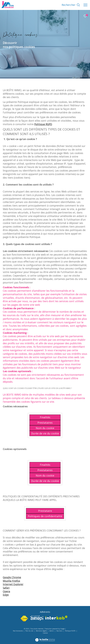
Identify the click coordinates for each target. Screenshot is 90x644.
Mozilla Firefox (11, 581)
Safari (6, 588)
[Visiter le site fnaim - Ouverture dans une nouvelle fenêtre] (24, 618)
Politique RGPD (43, 124)
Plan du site (30, 631)
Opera (6, 591)
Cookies (45, 633)
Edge (6, 595)
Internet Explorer (13, 584)
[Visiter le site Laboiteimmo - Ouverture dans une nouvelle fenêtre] (45, 638)
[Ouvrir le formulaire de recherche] (71, 5)
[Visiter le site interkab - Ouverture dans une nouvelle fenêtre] (56, 618)
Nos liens (60, 631)
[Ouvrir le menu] (85, 5)
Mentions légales (42, 631)
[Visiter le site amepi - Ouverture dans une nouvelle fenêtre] (37, 618)
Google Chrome (12, 577)
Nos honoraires (18, 631)
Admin (52, 631)
